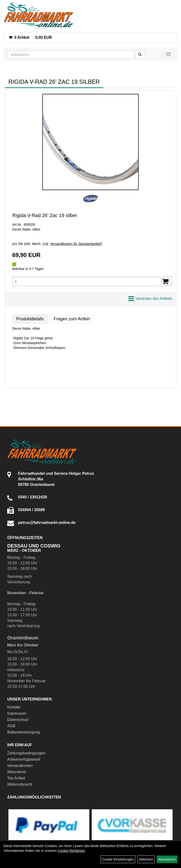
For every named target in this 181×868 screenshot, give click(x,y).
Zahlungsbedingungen (26, 753)
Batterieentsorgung (23, 732)
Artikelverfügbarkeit (24, 759)
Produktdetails (30, 319)
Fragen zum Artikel (72, 319)
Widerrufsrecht (20, 784)
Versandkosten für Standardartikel (75, 244)
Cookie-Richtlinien (71, 851)
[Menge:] (87, 281)
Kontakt (14, 707)
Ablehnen (146, 859)
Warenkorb (17, 772)
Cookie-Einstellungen (118, 859)
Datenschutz (18, 720)
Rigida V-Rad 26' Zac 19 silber (45, 215)
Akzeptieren (167, 859)
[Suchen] (140, 55)
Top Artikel (16, 778)
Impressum (17, 713)
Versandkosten (20, 766)
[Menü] (168, 54)
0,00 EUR (30, 37)
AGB (11, 726)
